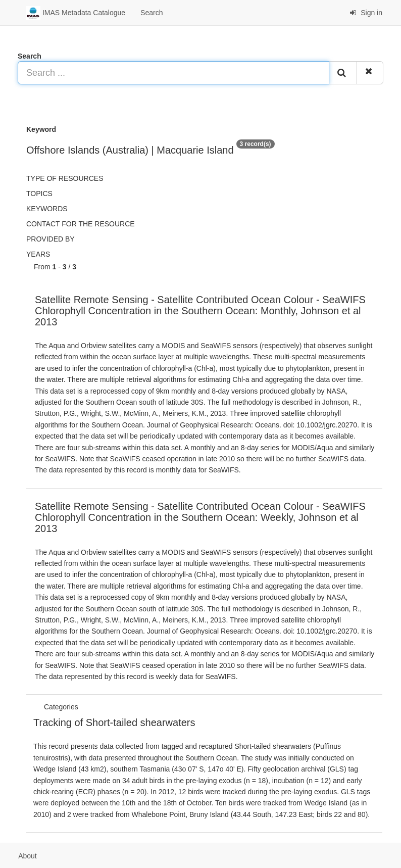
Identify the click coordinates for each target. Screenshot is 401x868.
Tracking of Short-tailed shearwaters (114, 722)
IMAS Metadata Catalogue (76, 13)
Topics (39, 194)
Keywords (47, 209)
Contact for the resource (81, 224)
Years (38, 254)
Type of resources (65, 178)
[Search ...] (173, 73)
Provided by (51, 239)
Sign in (366, 13)
